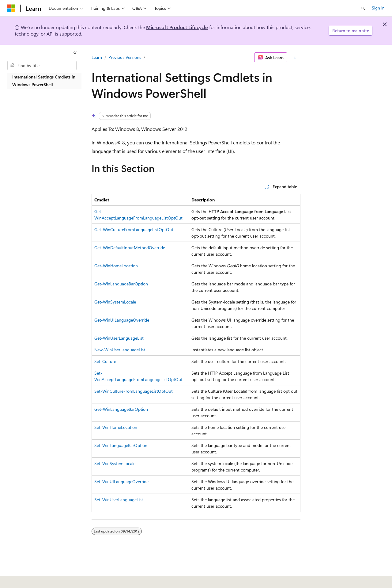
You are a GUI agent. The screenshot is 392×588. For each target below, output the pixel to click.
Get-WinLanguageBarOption (121, 284)
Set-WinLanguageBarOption (121, 445)
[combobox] (42, 66)
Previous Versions (125, 57)
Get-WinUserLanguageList (119, 338)
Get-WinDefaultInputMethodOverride (130, 248)
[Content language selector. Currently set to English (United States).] (35, 579)
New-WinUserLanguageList (120, 350)
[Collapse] (75, 53)
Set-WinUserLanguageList (119, 500)
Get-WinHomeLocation (116, 266)
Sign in (378, 8)
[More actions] (295, 57)
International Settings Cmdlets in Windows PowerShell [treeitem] (44, 81)
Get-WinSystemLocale (115, 302)
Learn (97, 57)
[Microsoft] (11, 8)
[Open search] (363, 8)
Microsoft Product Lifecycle (177, 27)
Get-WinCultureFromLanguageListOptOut (134, 229)
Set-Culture (105, 361)
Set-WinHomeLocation (116, 427)
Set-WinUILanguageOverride (121, 481)
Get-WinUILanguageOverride (122, 320)
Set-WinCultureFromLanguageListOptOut (134, 391)
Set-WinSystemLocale (115, 463)
